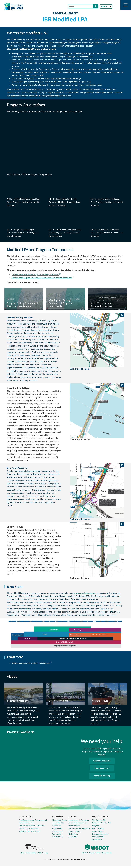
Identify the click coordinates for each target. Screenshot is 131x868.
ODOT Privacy (42, 855)
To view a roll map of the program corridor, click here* (36, 276)
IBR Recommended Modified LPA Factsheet (32, 665)
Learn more (104, 719)
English (104, 6)
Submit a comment (102, 762)
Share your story (102, 770)
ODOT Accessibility (28, 855)
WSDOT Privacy (88, 855)
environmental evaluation (85, 595)
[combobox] (106, 6)
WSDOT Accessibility (104, 855)
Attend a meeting (102, 777)
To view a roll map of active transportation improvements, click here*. (43, 279)
